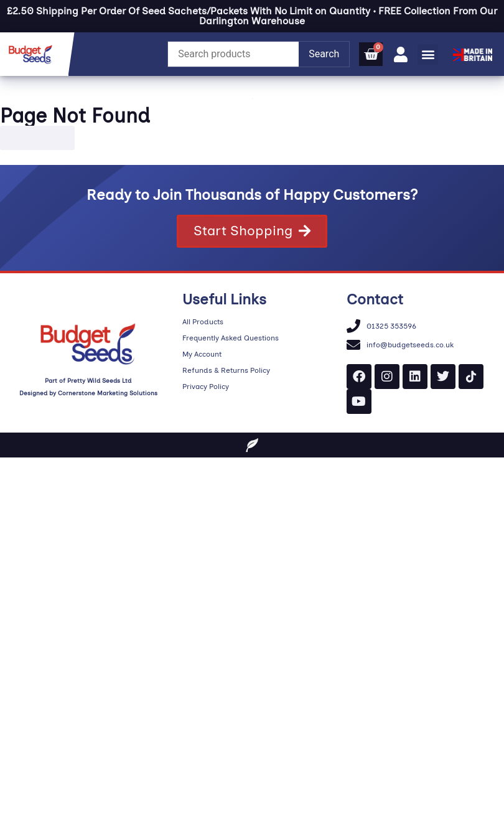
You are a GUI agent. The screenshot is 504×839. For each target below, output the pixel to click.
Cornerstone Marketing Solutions (108, 393)
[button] (428, 54)
